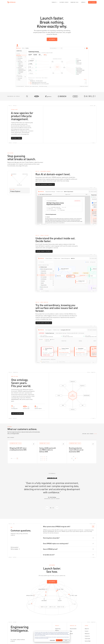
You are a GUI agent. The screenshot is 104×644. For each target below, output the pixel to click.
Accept (59, 640)
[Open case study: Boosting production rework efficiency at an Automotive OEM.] (82, 452)
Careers (87, 626)
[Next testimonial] (57, 508)
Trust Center (87, 633)
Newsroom (87, 628)
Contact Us (87, 631)
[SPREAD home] (11, 2)
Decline (66, 640)
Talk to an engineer (15, 543)
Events (71, 628)
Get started (92, 2)
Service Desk (88, 635)
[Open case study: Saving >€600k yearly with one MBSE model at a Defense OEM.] (52, 452)
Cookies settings (52, 640)
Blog (71, 626)
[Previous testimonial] (47, 508)
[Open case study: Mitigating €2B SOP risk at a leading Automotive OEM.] (22, 452)
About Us (87, 623)
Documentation (73, 623)
